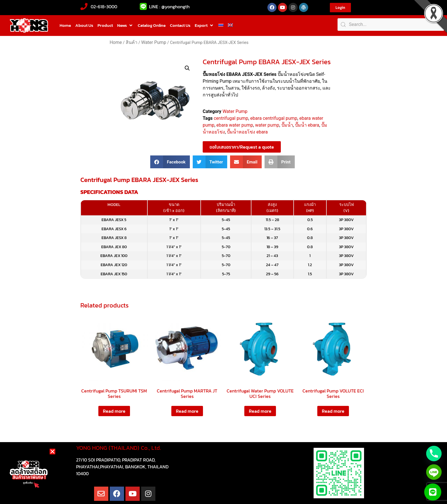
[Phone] (434, 454)
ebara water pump (235, 125)
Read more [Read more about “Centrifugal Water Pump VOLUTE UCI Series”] (260, 411)
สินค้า (132, 42)
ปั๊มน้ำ (287, 125)
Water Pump (154, 42)
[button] (125, 26)
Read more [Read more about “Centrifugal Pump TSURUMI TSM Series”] (114, 411)
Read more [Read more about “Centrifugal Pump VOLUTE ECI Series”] (333, 411)
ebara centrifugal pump (274, 118)
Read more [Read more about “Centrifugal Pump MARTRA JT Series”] (187, 411)
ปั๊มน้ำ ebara (307, 125)
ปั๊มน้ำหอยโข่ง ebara (247, 132)
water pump (267, 125)
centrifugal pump (231, 118)
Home (116, 42)
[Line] (434, 472)
